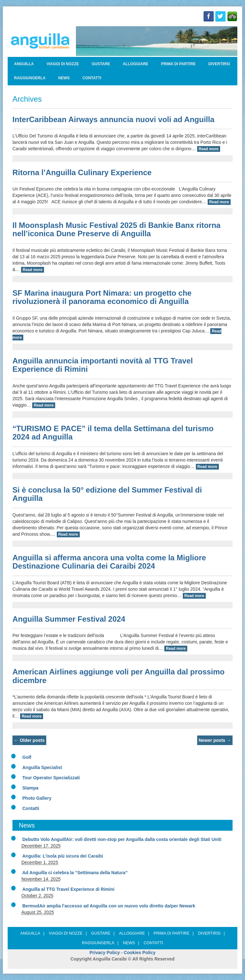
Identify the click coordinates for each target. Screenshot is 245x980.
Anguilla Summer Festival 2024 (69, 619)
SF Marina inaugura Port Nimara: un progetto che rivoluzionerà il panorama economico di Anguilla (102, 297)
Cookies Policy (140, 953)
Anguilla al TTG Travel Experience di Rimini (68, 889)
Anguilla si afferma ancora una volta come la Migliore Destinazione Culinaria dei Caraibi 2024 (109, 562)
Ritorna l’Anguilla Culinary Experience (82, 172)
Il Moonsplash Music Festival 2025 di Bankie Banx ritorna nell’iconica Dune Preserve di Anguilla (116, 229)
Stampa (30, 788)
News (64, 78)
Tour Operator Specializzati (51, 778)
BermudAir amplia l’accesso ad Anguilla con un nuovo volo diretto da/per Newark (109, 906)
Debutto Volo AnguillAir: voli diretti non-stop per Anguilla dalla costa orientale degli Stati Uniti (122, 839)
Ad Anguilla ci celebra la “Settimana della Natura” (75, 873)
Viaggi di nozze (63, 64)
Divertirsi (219, 64)
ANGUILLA (24, 64)
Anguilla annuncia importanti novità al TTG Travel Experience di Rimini (103, 365)
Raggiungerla (30, 78)
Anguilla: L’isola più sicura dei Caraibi (63, 856)
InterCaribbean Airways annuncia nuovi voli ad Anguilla (113, 119)
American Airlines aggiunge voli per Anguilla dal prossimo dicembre (119, 676)
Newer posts (215, 740)
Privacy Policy (105, 953)
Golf (27, 757)
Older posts (29, 740)
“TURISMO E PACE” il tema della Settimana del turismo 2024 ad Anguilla (113, 433)
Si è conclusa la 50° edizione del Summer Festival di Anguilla (107, 494)
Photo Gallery (37, 798)
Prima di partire (178, 64)
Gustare (101, 64)
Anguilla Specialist (42, 767)
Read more (209, 149)
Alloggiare (136, 64)
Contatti (92, 78)
